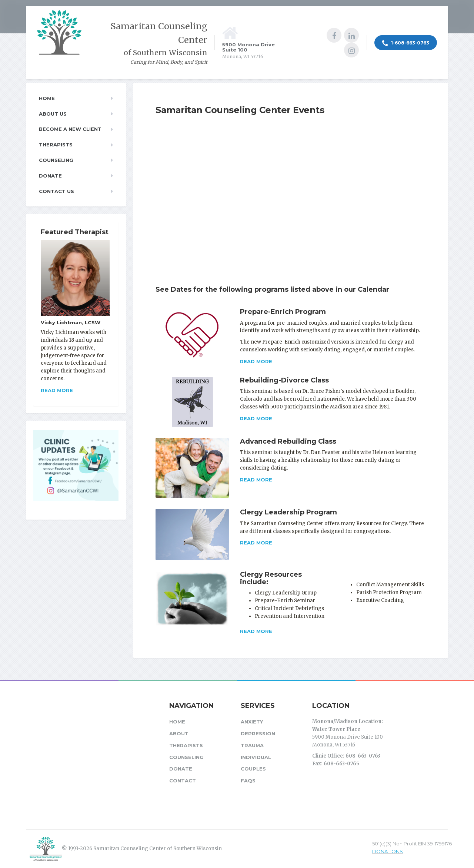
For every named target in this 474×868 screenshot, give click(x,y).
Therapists (56, 145)
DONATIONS (388, 851)
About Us (53, 114)
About (179, 733)
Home (47, 98)
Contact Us (56, 191)
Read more (256, 361)
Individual (256, 757)
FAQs (248, 781)
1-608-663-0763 (406, 43)
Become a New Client (70, 129)
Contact (183, 781)
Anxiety (252, 722)
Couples (253, 769)
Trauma (252, 745)
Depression (258, 733)
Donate (50, 176)
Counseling (56, 160)
